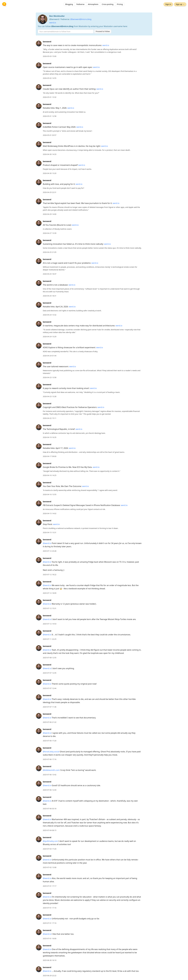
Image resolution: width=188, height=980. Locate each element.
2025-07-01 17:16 (50, 908)
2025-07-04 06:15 (50, 830)
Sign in (168, 4)
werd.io (53, 23)
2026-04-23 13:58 (50, 377)
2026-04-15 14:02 (50, 513)
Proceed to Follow (103, 31)
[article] (94, 49)
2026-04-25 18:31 (50, 296)
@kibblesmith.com (51, 770)
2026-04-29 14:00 (50, 214)
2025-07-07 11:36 (50, 707)
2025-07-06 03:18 (50, 809)
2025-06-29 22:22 (50, 976)
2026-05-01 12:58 (50, 116)
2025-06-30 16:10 (50, 960)
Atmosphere (93, 4)
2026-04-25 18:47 (50, 274)
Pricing (120, 4)
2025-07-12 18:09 (50, 593)
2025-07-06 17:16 (50, 759)
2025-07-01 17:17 (50, 886)
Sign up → (180, 4)
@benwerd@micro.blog (81, 19)
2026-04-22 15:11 (50, 418)
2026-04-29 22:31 (50, 192)
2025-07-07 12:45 (50, 673)
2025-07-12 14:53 (50, 624)
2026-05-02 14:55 (50, 78)
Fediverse (80, 4)
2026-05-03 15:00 (50, 56)
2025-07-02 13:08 (50, 867)
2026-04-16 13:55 (50, 494)
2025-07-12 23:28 (50, 551)
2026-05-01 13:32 (50, 97)
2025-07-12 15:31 (50, 608)
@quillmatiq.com (50, 841)
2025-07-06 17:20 (50, 741)
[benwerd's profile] (39, 43)
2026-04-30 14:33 (50, 154)
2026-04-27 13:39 (50, 233)
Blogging (69, 4)
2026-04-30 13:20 (50, 173)
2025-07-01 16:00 (50, 938)
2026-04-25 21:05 (50, 252)
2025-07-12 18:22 (50, 575)
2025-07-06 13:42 (50, 775)
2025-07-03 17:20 (50, 849)
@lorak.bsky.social (51, 752)
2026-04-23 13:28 (50, 396)
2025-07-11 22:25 (50, 639)
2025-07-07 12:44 (50, 688)
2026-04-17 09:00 (50, 456)
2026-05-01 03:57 (50, 135)
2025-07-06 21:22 (50, 722)
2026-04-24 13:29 (50, 337)
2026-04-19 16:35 (50, 437)
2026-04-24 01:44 (50, 356)
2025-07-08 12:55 (50, 658)
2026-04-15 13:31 (50, 532)
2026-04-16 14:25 (50, 475)
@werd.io (47, 543)
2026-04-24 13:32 (50, 315)
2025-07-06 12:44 (50, 790)
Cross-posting (108, 4)
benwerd (47, 42)
